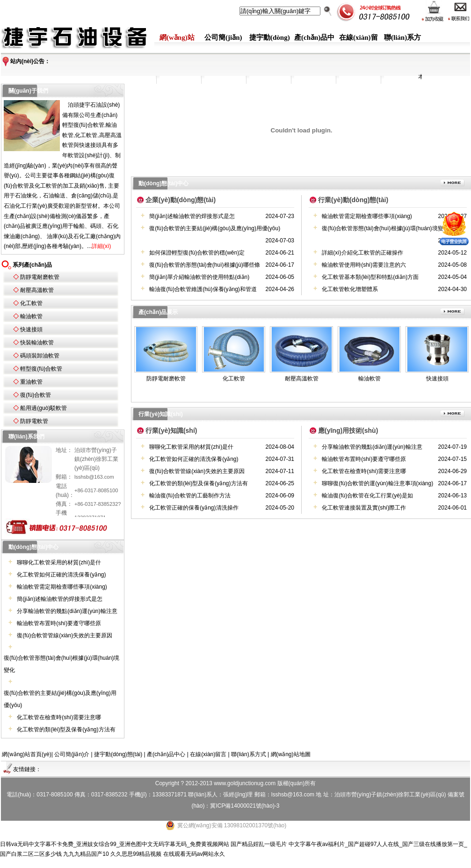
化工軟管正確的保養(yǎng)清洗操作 (194, 508)
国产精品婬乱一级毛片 (259, 844)
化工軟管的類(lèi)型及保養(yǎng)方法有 (66, 729)
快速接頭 (31, 329)
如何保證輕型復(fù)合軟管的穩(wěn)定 (197, 253)
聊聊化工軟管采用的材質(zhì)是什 (59, 562)
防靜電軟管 (34, 421)
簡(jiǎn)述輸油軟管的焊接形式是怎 (60, 599)
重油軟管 (31, 382)
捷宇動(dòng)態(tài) (118, 754)
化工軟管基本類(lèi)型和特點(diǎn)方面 (370, 277)
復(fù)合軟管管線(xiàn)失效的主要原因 (65, 635)
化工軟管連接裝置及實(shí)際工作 (364, 508)
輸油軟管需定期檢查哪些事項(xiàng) (62, 587)
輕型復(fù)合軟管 (41, 369)
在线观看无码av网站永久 (194, 854)
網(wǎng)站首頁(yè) (27, 754)
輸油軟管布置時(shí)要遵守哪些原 (59, 623)
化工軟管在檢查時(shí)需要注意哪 (59, 717)
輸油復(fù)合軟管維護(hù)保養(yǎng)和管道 (203, 289)
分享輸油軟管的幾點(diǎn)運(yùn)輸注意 (67, 611)
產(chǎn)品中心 (166, 754)
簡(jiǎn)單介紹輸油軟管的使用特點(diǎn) (199, 277)
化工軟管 (31, 303)
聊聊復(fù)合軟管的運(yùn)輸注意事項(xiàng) (377, 483)
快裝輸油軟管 (37, 343)
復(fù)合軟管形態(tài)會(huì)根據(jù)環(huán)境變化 (385, 228)
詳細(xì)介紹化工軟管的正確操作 (362, 253)
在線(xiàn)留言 (208, 754)
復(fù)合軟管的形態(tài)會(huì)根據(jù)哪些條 (205, 265)
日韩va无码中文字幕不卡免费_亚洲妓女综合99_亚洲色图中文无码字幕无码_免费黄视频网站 (115, 844)
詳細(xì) (101, 246)
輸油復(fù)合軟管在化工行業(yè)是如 (367, 496)
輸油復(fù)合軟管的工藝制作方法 (190, 496)
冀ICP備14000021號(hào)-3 (245, 806)
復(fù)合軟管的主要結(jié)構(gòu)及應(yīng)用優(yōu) (215, 228)
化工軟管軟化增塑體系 (350, 289)
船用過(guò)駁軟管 (43, 408)
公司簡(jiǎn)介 (72, 754)
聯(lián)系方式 (249, 754)
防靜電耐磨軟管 (40, 277)
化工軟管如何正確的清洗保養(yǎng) (61, 575)
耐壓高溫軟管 (37, 290)
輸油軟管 (31, 316)
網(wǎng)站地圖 (291, 754)
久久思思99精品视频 (136, 854)
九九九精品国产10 (86, 854)
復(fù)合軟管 (36, 395)
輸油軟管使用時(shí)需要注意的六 (364, 265)
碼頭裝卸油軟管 (40, 356)
